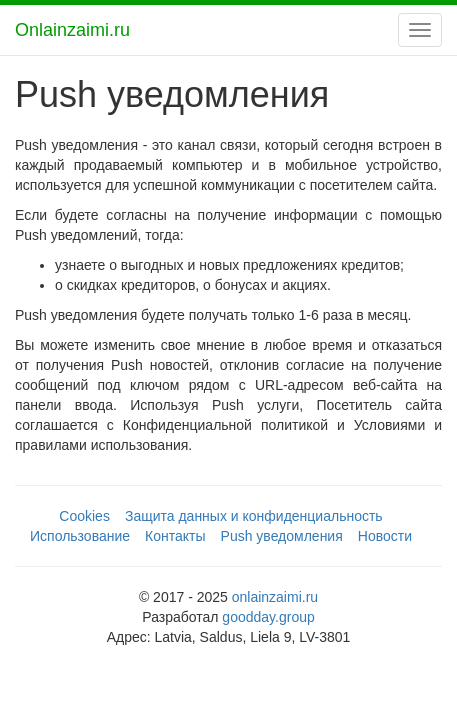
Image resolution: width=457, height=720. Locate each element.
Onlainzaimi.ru (72, 30)
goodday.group (268, 617)
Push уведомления (282, 536)
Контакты (175, 536)
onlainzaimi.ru (275, 597)
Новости (385, 536)
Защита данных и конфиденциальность (254, 516)
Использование (80, 536)
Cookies (84, 516)
